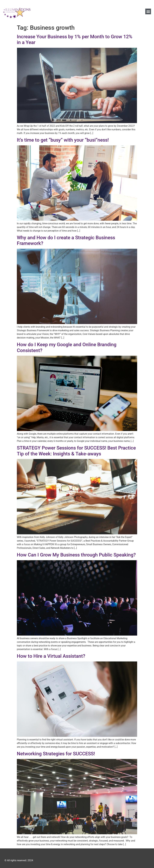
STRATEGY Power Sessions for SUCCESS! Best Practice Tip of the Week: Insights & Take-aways (76, 451)
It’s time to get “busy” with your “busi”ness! (63, 140)
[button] (148, 11)
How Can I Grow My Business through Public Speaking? (76, 555)
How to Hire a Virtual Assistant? (51, 656)
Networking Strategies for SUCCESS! (56, 754)
